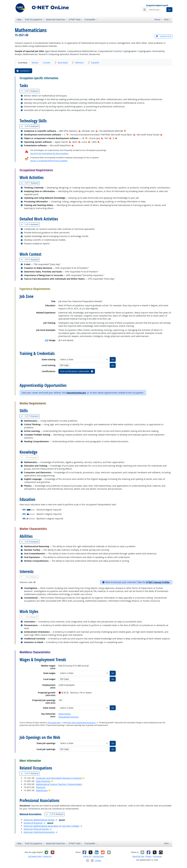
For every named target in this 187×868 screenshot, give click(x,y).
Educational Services (69, 717)
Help (19, 19)
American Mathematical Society (39, 820)
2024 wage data (54, 723)
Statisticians (42, 790)
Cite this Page (98, 856)
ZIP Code (64, 365)
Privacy (149, 856)
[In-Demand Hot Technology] (125, 131)
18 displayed (30, 542)
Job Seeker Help (35, 856)
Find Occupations (34, 19)
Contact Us (47, 856)
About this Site (138, 856)
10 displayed (30, 773)
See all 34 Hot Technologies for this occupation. (49, 153)
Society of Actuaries (33, 823)
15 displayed (30, 416)
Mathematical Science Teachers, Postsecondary (59, 784)
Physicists (41, 787)
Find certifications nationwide (77, 371)
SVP (47, 340)
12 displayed (30, 91)
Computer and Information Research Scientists (59, 778)
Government (65, 714)
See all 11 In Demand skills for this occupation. (49, 161)
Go (169, 10)
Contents (23, 71)
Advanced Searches (55, 19)
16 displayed (55, 814)
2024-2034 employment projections (81, 723)
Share (157, 19)
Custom (47, 63)
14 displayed (30, 224)
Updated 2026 (163, 36)
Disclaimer (157, 856)
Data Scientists (43, 781)
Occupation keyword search (157, 5)
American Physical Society (36, 829)
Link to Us (87, 856)
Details (35, 63)
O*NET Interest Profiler (158, 582)
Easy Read (61, 63)
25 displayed (30, 126)
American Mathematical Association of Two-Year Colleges (52, 826)
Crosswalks (90, 19)
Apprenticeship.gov (76, 393)
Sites (166, 19)
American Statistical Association (39, 832)
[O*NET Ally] (62, 820)
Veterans (78, 63)
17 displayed (30, 183)
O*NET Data (75, 19)
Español (93, 63)
